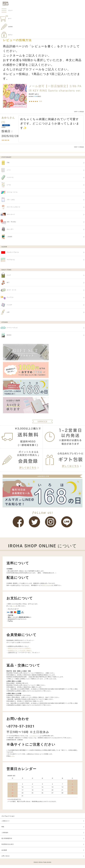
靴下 (5, 286)
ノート (5, 173)
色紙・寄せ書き (8, 225)
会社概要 (4, 853)
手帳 (5, 166)
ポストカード (7, 218)
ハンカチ (6, 308)
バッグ (5, 278)
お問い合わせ (6, 859)
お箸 (5, 315)
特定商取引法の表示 (8, 847)
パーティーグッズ (9, 331)
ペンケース (7, 181)
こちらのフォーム (35, 739)
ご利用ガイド (6, 824)
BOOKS (6, 338)
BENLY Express (47, 588)
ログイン (6, 35)
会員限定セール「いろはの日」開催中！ (20, 654)
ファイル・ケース (9, 195)
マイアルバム (7, 263)
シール (5, 188)
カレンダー (7, 232)
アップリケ (7, 300)
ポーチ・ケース (8, 293)
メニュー (6, 10)
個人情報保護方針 (7, 841)
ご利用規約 (5, 836)
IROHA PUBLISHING (45, 865)
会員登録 (6, 27)
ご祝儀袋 (6, 240)
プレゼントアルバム (9, 255)
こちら (14, 609)
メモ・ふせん (7, 203)
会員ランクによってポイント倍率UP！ (20, 651)
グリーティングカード (10, 210)
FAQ (3, 830)
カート (6, 19)
